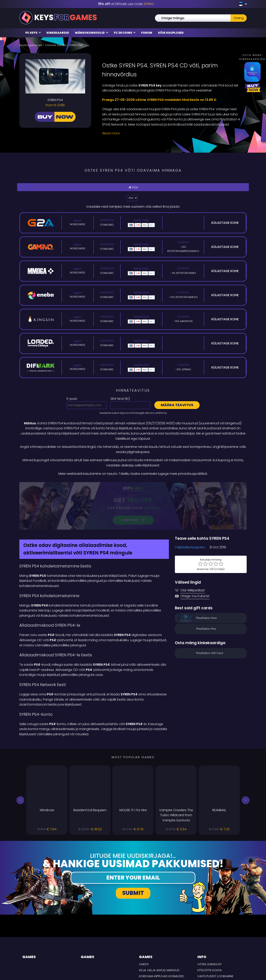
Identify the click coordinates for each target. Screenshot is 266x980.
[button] (20, 758)
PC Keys (33, 33)
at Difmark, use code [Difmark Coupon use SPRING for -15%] (126, 4)
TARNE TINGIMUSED (210, 946)
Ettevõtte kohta (210, 928)
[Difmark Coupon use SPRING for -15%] (133, 485)
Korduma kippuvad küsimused (162, 934)
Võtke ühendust (210, 922)
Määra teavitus (177, 405)
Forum (147, 33)
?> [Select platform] (132, 198)
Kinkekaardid (58, 33)
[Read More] (172, 133)
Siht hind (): (120, 399)
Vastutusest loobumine (215, 934)
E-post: (72, 399)
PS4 (133, 187)
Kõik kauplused (171, 33)
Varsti (144, 922)
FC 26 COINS (125, 33)
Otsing (239, 18)
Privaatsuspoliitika (212, 940)
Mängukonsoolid (92, 33)
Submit (133, 851)
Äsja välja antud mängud (159, 928)
